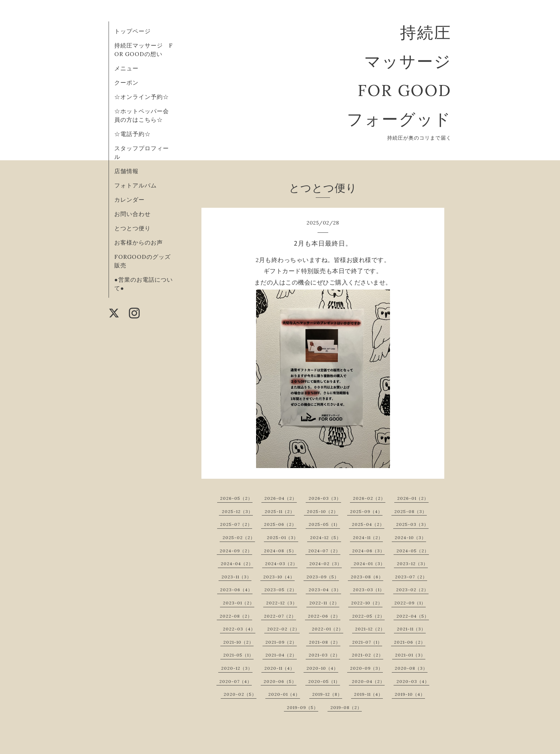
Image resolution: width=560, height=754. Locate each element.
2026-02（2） (369, 498)
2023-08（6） (367, 577)
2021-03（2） (324, 655)
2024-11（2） (368, 537)
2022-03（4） (239, 629)
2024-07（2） (324, 551)
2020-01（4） (284, 694)
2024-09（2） (236, 551)
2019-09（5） (302, 707)
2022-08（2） (236, 616)
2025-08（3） (411, 511)
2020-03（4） (413, 681)
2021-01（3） (410, 655)
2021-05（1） (238, 655)
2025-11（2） (280, 511)
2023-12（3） (412, 564)
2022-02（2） (283, 629)
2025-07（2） (236, 524)
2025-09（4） (366, 511)
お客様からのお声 (139, 242)
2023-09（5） (323, 577)
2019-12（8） (327, 694)
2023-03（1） (369, 590)
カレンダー (129, 200)
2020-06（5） (280, 681)
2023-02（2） (412, 590)
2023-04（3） (325, 590)
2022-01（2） (327, 629)
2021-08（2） (325, 642)
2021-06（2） (410, 642)
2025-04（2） (368, 524)
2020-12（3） (237, 668)
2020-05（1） (324, 681)
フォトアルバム (136, 185)
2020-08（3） (411, 668)
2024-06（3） (368, 551)
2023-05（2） (281, 590)
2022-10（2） (367, 603)
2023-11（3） (236, 577)
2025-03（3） (412, 524)
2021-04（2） (281, 655)
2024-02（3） (326, 564)
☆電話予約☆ (132, 134)
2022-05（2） (368, 616)
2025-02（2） (239, 537)
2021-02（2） (367, 655)
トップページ (132, 31)
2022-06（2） (324, 616)
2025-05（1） (324, 524)
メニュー (126, 68)
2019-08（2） (346, 707)
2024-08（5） (280, 551)
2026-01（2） (413, 498)
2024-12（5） (326, 537)
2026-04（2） (281, 498)
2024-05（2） (413, 551)
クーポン (126, 82)
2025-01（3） (282, 537)
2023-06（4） (236, 590)
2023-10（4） (279, 577)
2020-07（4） (236, 681)
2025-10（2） (322, 511)
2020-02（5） (240, 694)
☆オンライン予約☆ (142, 97)
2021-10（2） (238, 642)
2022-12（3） (282, 603)
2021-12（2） (370, 629)
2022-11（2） (324, 603)
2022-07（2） (280, 616)
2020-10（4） (322, 668)
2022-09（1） (410, 603)
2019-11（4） (368, 694)
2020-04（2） (368, 681)
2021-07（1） (367, 642)
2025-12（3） (237, 511)
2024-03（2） (281, 564)
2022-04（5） (413, 616)
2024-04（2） (237, 564)
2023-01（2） (239, 603)
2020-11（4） (279, 668)
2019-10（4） (410, 694)
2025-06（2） (280, 524)
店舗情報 (126, 171)
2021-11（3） (411, 629)
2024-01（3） (369, 564)
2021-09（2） (281, 642)
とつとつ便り (132, 228)
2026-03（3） (325, 498)
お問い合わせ (132, 214)
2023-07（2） (411, 577)
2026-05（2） (236, 498)
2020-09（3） (366, 668)
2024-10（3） (410, 537)
